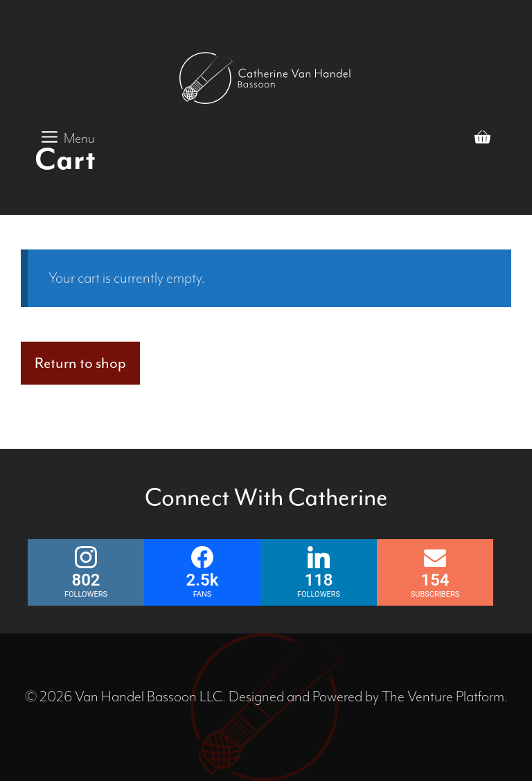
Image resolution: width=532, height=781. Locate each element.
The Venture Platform (443, 696)
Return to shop (80, 363)
